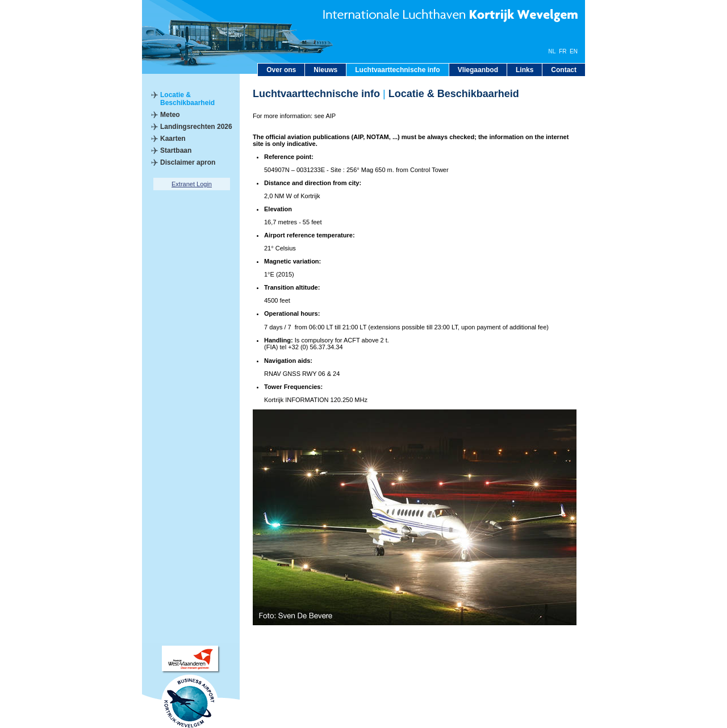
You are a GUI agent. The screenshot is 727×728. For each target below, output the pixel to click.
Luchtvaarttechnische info (397, 70)
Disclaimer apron (188, 162)
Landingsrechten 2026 (196, 127)
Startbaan (176, 150)
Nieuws (325, 70)
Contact (564, 70)
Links (525, 70)
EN (574, 51)
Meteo (170, 115)
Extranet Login (192, 184)
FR (563, 51)
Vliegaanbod (478, 70)
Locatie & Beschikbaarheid (187, 99)
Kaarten (173, 139)
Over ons (281, 70)
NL (552, 51)
